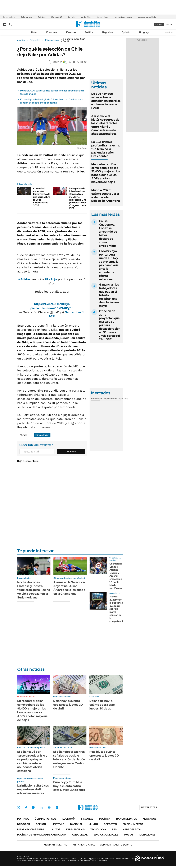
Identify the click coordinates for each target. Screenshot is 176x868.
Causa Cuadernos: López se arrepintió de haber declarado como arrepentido (108, 233)
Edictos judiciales (106, 835)
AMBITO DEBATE (116, 845)
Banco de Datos (127, 819)
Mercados (150, 819)
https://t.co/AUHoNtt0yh (52, 304)
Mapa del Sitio (132, 829)
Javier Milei (86, 17)
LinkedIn (41, 807)
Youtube (49, 807)
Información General (32, 829)
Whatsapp (57, 807)
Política (89, 32)
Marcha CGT (57, 17)
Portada (23, 819)
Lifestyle (58, 824)
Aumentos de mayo (123, 17)
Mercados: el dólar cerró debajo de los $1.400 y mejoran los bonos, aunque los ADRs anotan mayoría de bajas (106, 173)
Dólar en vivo (27, 17)
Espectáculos (75, 829)
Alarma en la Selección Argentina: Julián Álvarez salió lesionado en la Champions (69, 588)
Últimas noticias (46, 819)
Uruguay (144, 32)
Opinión (126, 32)
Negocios (107, 32)
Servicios (72, 17)
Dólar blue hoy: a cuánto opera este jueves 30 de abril (102, 705)
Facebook (26, 807)
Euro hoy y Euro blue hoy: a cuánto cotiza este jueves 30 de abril (69, 786)
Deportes (35, 40)
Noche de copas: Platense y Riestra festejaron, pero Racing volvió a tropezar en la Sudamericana (34, 590)
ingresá (169, 24)
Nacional (76, 824)
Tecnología (98, 829)
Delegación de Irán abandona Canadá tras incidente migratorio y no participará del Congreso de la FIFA (78, 198)
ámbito (21, 40)
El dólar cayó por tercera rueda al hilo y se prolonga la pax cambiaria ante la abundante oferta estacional (109, 265)
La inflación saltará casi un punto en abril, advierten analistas (33, 789)
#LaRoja (51, 279)
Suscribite (71, 451)
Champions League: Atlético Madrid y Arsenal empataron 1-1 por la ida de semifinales (116, 576)
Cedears (124, 399)
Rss (114, 829)
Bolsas (104, 399)
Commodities (113, 399)
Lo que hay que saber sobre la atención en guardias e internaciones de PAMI (106, 101)
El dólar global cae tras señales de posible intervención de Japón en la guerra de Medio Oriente (69, 759)
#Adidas (24, 279)
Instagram (33, 807)
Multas (129, 835)
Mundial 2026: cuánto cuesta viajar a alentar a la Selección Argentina (106, 195)
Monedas (96, 399)
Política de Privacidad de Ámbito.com (42, 835)
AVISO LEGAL (80, 835)
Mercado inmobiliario (147, 17)
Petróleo (42, 17)
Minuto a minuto (28, 697)
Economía (52, 32)
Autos (56, 829)
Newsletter (169, 32)
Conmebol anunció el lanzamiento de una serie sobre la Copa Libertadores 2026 (42, 197)
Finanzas (71, 32)
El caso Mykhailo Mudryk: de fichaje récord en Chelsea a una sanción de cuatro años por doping (52, 101)
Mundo (93, 824)
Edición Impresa (133, 824)
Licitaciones (147, 835)
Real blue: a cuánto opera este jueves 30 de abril (104, 756)
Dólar (34, 32)
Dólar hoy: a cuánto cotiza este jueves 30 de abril (68, 705)
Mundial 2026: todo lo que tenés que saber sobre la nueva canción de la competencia (117, 609)
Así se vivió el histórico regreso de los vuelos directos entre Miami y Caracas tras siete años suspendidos (105, 125)
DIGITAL (55, 845)
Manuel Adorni (103, 17)
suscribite (159, 24)
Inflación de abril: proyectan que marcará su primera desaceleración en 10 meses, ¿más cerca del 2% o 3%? (110, 325)
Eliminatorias (52, 40)
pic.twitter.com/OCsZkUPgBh (52, 308)
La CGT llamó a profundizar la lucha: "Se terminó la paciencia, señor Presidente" (106, 149)
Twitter (19, 807)
